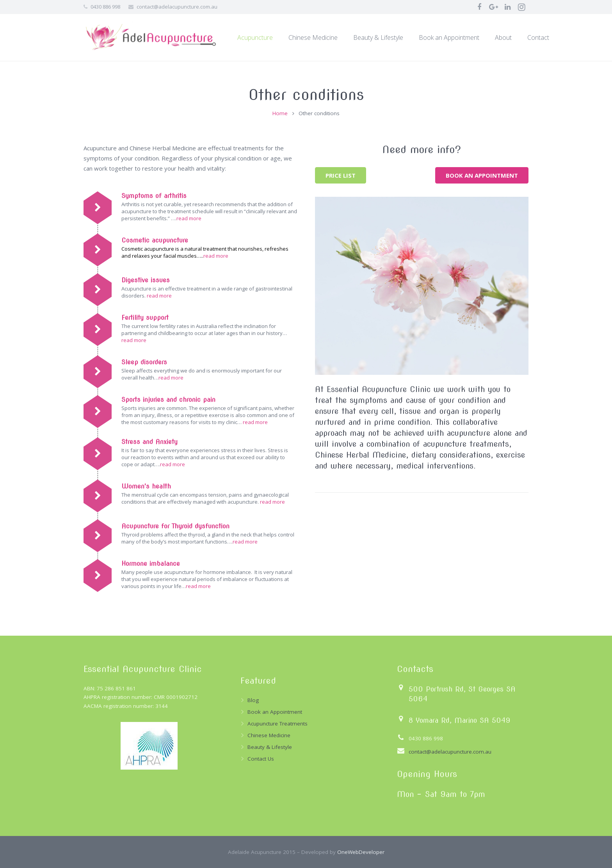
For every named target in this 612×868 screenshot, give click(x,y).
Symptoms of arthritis (154, 196)
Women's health (146, 486)
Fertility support (145, 318)
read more (189, 218)
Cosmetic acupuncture (155, 240)
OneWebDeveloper (361, 852)
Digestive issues (146, 280)
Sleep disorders (144, 362)
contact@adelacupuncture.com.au (177, 7)
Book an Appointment (275, 712)
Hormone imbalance (151, 564)
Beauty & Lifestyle (270, 747)
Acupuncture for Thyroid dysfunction (175, 526)
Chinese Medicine (269, 735)
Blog (253, 700)
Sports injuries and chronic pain (168, 400)
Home (280, 113)
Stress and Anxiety (149, 442)
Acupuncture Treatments (278, 724)
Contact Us (261, 759)
